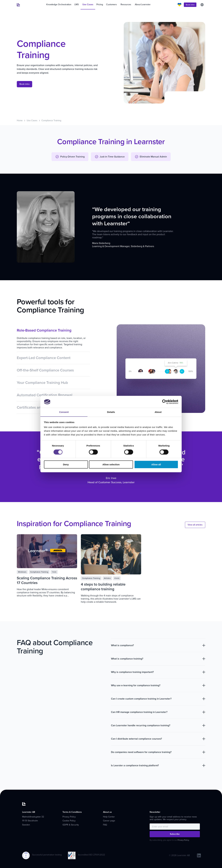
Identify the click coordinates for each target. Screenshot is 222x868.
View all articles (195, 525)
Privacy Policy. (183, 840)
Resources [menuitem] (126, 4)
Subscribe (175, 834)
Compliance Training (51, 120)
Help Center (109, 817)
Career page (109, 821)
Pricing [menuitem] (100, 4)
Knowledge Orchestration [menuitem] (59, 4)
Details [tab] (111, 412)
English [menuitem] (202, 5)
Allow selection (111, 465)
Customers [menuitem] (111, 4)
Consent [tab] (64, 412)
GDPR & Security (71, 825)
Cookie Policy (69, 821)
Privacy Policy (69, 817)
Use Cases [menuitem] (88, 4)
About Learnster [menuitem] (143, 4)
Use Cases (32, 120)
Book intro (190, 5)
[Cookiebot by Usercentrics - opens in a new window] (164, 402)
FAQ (105, 825)
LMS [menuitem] (77, 4)
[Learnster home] (18, 5)
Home (20, 120)
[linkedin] (199, 855)
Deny (66, 465)
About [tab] (158, 412)
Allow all (156, 465)
